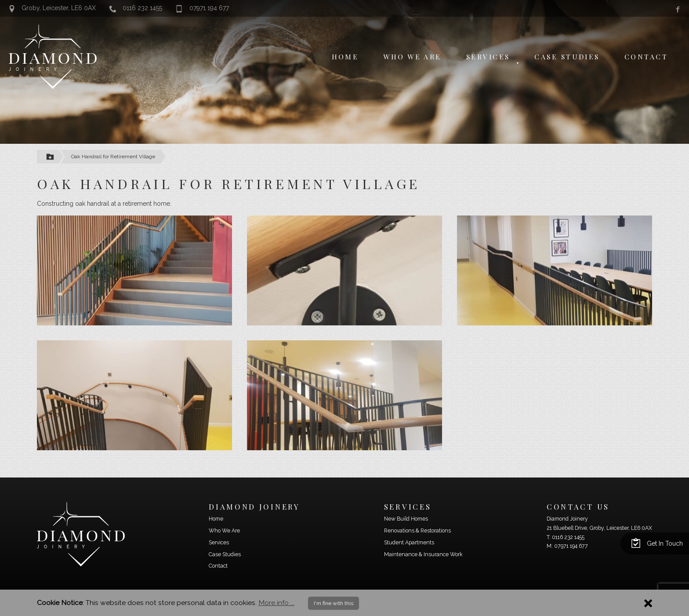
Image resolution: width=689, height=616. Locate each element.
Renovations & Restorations (417, 531)
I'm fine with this (334, 603)
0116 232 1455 (136, 8)
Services (488, 56)
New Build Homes (406, 519)
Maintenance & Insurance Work (423, 554)
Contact (646, 56)
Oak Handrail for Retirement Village (113, 157)
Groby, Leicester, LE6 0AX (52, 8)
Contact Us (578, 507)
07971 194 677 (202, 8)
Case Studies (567, 56)
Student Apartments (409, 543)
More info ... (276, 603)
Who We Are (412, 56)
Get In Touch (657, 543)
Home (345, 56)
